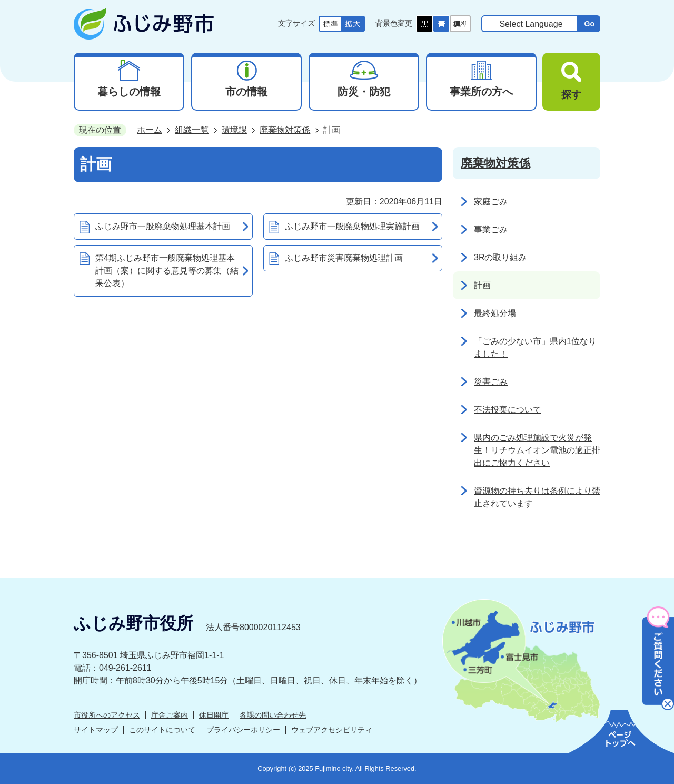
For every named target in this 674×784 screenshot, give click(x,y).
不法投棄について (508, 410)
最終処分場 (495, 313)
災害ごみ (491, 382)
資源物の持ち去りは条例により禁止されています (537, 497)
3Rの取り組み (500, 257)
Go (589, 24)
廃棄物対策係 (285, 130)
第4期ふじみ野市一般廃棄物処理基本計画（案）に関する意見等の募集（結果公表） (167, 271)
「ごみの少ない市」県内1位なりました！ (535, 347)
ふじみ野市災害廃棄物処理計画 (344, 258)
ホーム (150, 130)
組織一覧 (192, 130)
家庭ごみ (491, 202)
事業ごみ (491, 229)
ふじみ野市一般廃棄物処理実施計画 (352, 226)
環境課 (234, 130)
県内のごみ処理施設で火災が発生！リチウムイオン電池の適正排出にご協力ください (537, 450)
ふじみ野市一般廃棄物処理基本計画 (163, 226)
